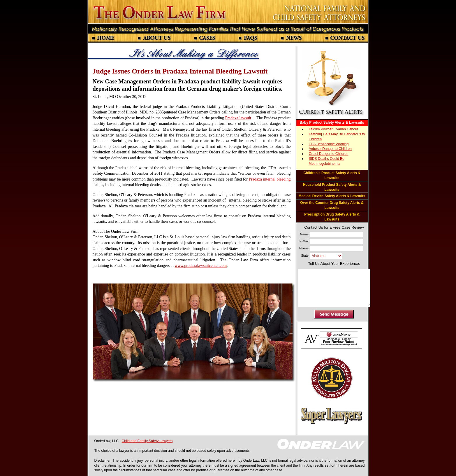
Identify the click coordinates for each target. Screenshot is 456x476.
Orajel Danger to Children (329, 154)
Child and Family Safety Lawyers (147, 441)
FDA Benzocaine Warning (329, 144)
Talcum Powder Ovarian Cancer (333, 129)
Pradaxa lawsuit (238, 118)
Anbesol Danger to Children (330, 149)
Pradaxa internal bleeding (270, 179)
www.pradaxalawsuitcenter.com (201, 266)
